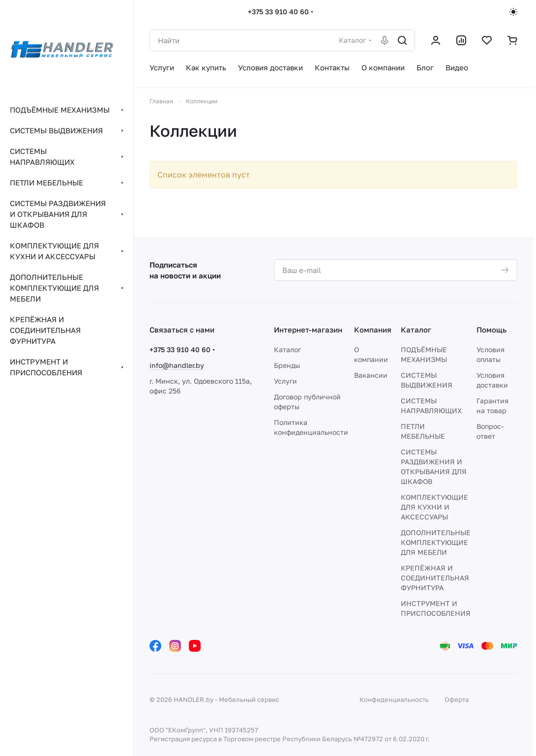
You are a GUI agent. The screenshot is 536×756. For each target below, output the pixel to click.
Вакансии (371, 375)
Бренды (287, 365)
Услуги (285, 381)
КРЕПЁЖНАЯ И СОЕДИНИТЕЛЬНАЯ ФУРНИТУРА (435, 578)
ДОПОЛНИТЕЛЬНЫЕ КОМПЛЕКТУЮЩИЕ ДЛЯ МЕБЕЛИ (436, 542)
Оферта (457, 699)
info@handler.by (177, 365)
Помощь (491, 330)
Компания (373, 330)
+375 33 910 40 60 (278, 12)
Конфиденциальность (394, 699)
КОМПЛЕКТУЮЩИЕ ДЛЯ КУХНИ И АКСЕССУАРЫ (434, 507)
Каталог (287, 349)
